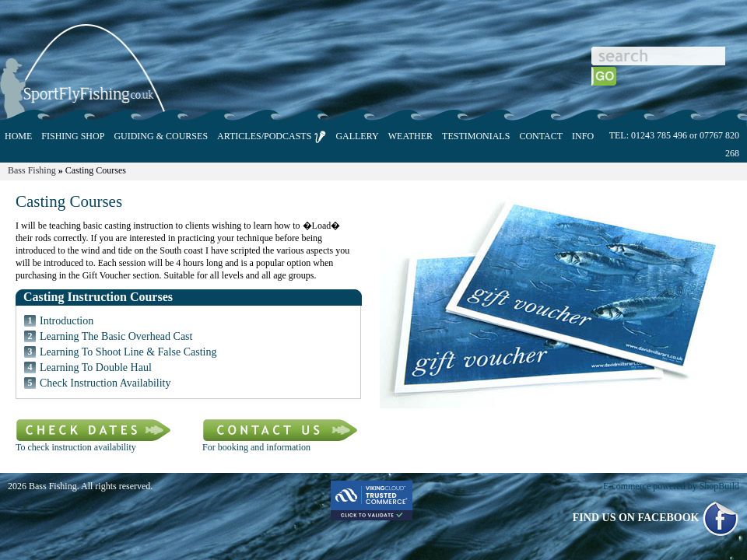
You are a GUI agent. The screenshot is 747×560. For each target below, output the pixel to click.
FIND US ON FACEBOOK (656, 518)
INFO (583, 136)
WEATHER (410, 136)
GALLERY (357, 136)
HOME (18, 136)
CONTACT (541, 136)
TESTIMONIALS (476, 136)
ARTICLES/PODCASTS (272, 137)
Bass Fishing (32, 170)
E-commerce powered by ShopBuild (671, 486)
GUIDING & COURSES (161, 136)
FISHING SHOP (73, 136)
